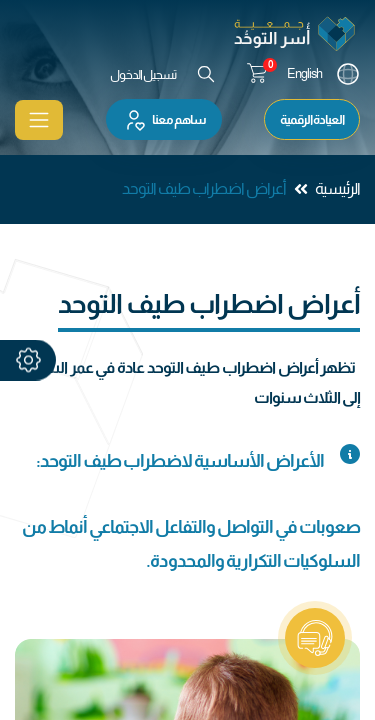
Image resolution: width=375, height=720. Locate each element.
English (304, 73)
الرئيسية (337, 188)
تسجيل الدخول (143, 74)
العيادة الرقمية (312, 119)
